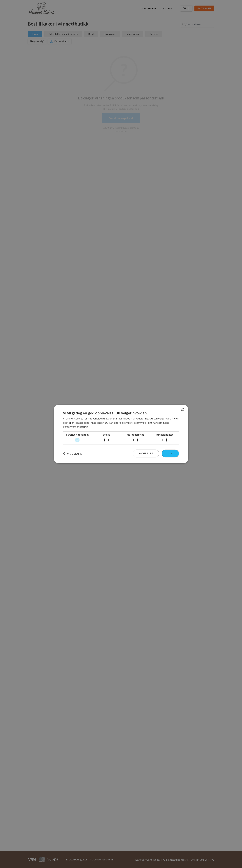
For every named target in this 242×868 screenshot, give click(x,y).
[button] (73, 454)
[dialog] (121, 434)
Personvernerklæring (75, 427)
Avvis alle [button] (146, 453)
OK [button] (170, 453)
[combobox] (182, 409)
